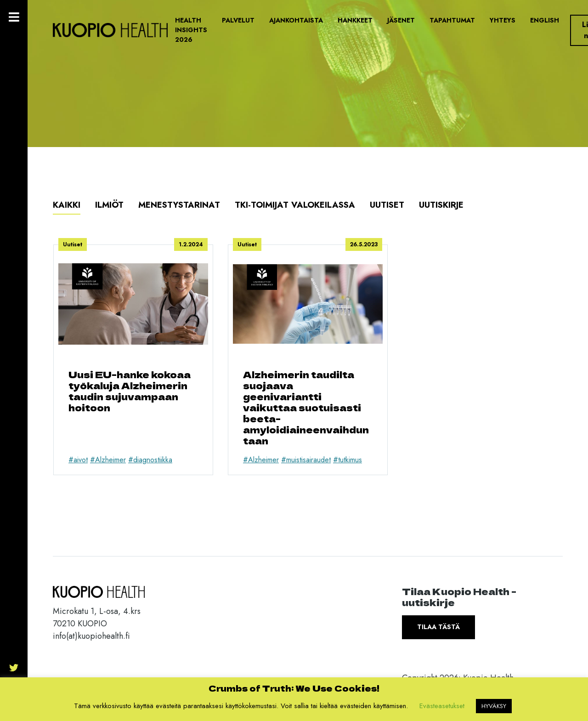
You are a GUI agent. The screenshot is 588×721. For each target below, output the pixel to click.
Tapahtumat (452, 20)
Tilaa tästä (438, 627)
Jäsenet (401, 20)
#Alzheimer (108, 460)
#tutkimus (348, 460)
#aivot (78, 460)
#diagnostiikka (150, 460)
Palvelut (238, 20)
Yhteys (503, 20)
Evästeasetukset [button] (442, 706)
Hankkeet (355, 20)
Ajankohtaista (296, 20)
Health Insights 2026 (191, 30)
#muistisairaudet (306, 460)
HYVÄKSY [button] (494, 706)
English (545, 20)
